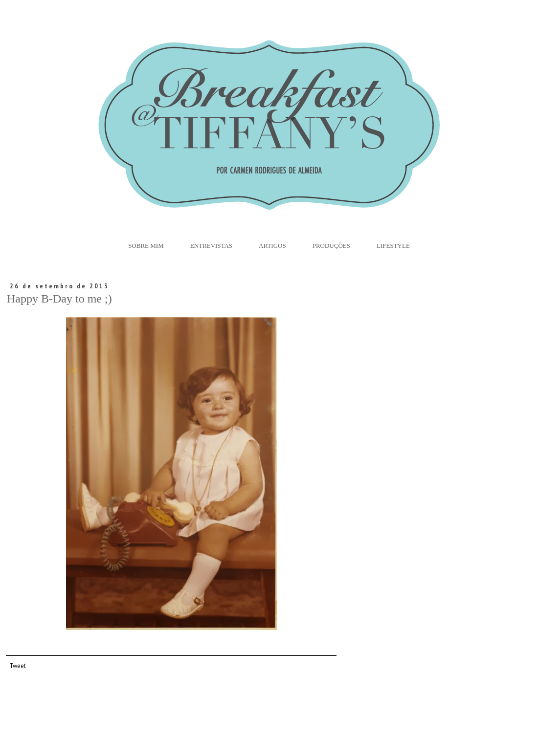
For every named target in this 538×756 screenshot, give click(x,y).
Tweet (18, 666)
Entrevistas (211, 246)
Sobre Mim (146, 246)
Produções (331, 246)
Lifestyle (393, 246)
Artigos (272, 246)
